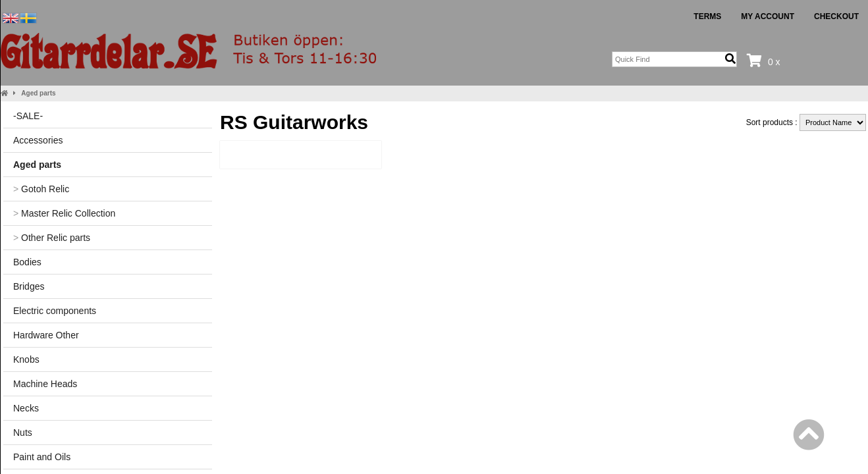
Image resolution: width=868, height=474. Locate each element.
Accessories (38, 140)
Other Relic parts (52, 238)
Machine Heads (45, 384)
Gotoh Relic (41, 189)
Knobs (26, 359)
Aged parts (38, 93)
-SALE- (28, 116)
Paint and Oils (42, 457)
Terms (707, 16)
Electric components (55, 311)
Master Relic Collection (64, 213)
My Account (768, 16)
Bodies (27, 262)
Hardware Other (46, 335)
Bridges (29, 286)
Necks (26, 408)
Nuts (23, 433)
